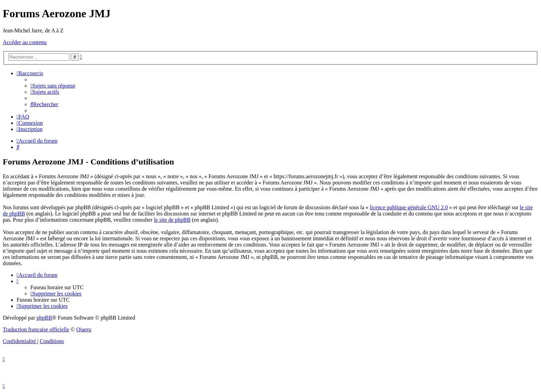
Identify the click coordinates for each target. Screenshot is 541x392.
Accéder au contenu (25, 42)
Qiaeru (84, 329)
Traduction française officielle (36, 329)
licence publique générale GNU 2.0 (409, 207)
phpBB (44, 318)
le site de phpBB (172, 220)
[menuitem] (53, 86)
